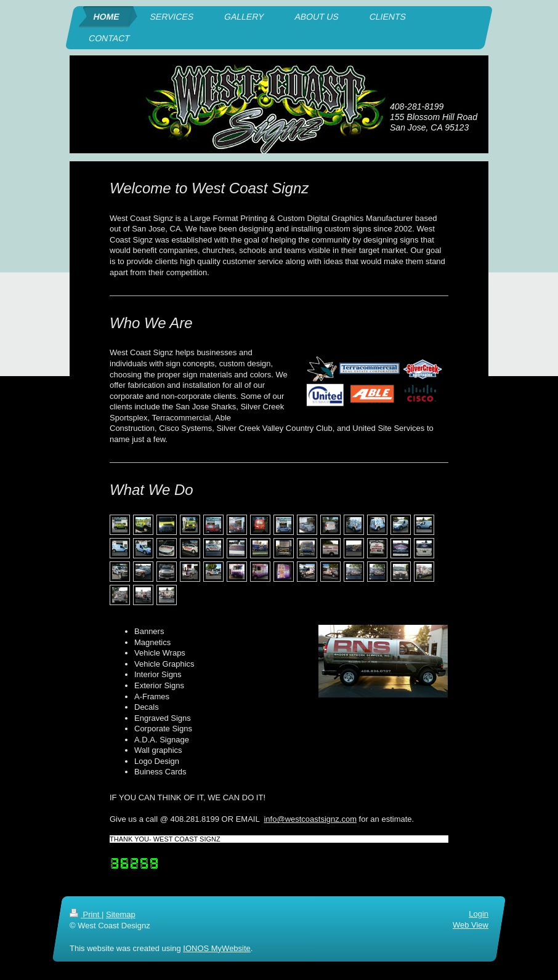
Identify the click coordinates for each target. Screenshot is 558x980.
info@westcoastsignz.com (310, 819)
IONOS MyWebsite (217, 948)
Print (86, 914)
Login (479, 914)
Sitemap (121, 914)
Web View (471, 925)
